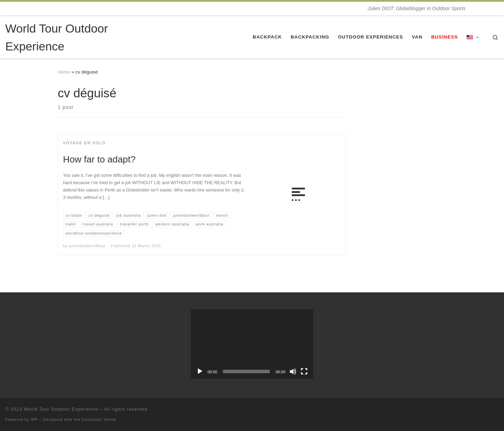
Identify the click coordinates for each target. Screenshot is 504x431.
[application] (252, 344)
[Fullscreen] (304, 371)
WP (34, 419)
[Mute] (293, 371)
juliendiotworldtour (87, 246)
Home (64, 72)
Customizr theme (99, 419)
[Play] (200, 371)
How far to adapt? (99, 159)
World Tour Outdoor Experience (61, 409)
